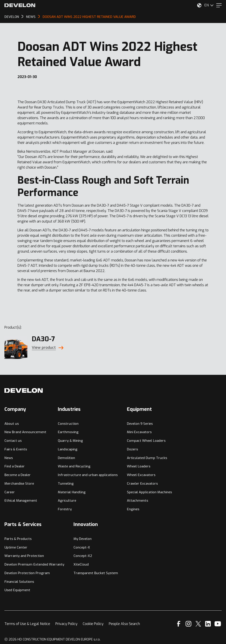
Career (10, 492)
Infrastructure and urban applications (88, 475)
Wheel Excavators (141, 475)
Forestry (65, 509)
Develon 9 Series (140, 424)
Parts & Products (18, 539)
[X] (198, 624)
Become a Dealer (18, 475)
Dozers (132, 449)
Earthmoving (68, 432)
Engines (133, 509)
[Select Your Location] (199, 5)
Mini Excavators (139, 432)
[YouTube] (218, 624)
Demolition (66, 458)
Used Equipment (17, 590)
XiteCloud (81, 564)
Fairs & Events (16, 449)
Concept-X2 (83, 556)
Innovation (86, 524)
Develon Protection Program (27, 573)
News (9, 458)
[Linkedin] (208, 624)
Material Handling (72, 492)
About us (12, 424)
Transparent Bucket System (96, 573)
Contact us (13, 441)
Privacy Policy (66, 624)
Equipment (139, 409)
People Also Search (124, 624)
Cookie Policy (93, 624)
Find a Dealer (15, 466)
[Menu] (219, 5)
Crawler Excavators (142, 484)
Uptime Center (16, 547)
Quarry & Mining (70, 441)
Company (15, 409)
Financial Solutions (19, 582)
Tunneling (66, 484)
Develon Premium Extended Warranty (34, 564)
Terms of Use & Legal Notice (27, 624)
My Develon (83, 539)
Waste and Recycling (74, 466)
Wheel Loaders (139, 466)
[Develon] (20, 5)
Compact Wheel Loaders (146, 441)
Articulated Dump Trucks (147, 458)
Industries (69, 409)
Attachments (137, 501)
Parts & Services (23, 524)
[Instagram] (188, 624)
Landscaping (68, 449)
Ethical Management (21, 501)
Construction (68, 424)
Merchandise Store (19, 484)
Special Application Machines (149, 492)
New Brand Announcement (25, 432)
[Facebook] (179, 624)
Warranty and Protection (24, 556)
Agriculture (67, 501)
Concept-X (82, 547)
